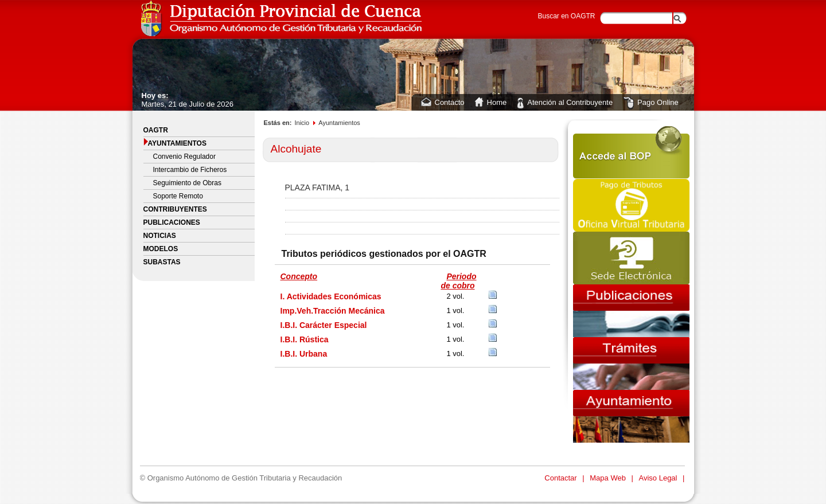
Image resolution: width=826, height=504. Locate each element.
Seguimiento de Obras (187, 183)
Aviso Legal (659, 478)
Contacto (450, 102)
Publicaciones (172, 222)
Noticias (160, 236)
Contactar (562, 478)
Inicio (302, 123)
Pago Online (658, 102)
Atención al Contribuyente (570, 102)
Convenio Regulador (184, 157)
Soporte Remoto (178, 196)
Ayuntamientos (175, 142)
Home (497, 102)
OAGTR (156, 130)
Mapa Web (609, 478)
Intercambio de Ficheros (190, 170)
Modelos (161, 249)
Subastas (162, 262)
